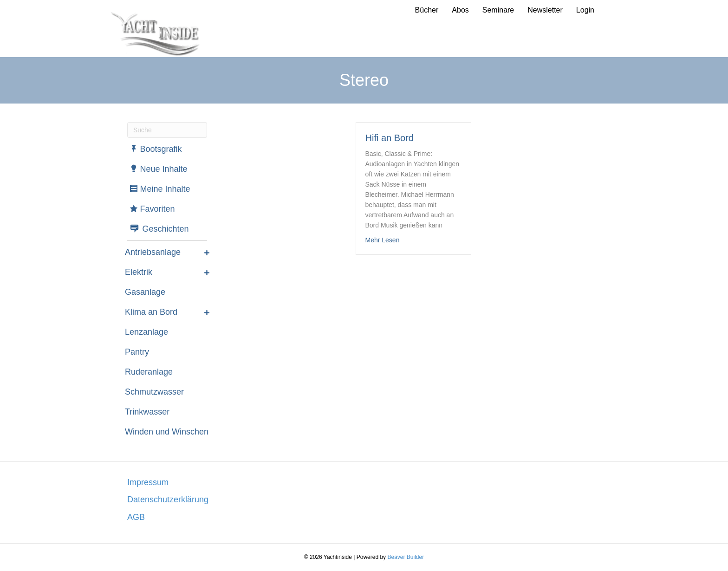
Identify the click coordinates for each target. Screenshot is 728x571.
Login (585, 10)
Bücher (427, 10)
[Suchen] (167, 130)
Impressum (148, 482)
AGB (136, 517)
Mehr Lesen (383, 239)
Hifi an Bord (390, 138)
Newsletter (545, 10)
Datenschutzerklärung (168, 500)
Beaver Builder (406, 557)
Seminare (498, 10)
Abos (460, 10)
